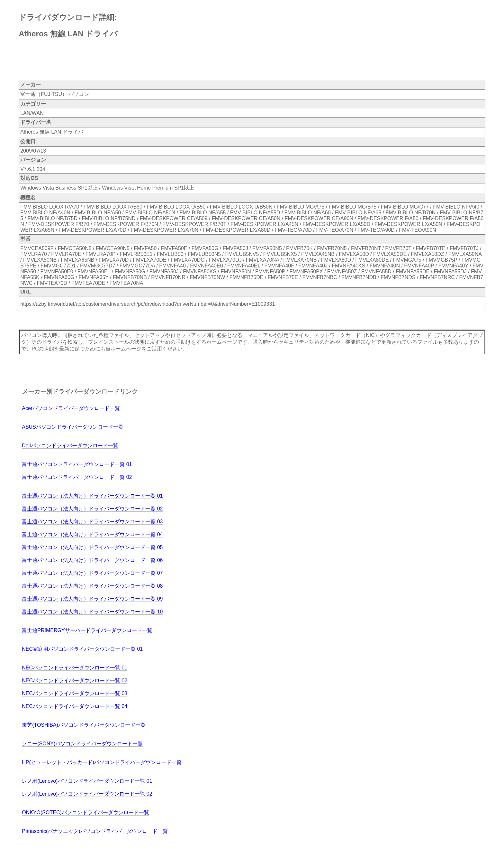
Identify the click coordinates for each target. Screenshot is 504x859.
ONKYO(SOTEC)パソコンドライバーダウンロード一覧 (85, 812)
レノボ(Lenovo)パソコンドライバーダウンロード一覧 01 (87, 781)
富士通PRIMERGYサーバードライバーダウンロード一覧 (87, 630)
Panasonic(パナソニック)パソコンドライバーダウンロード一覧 (95, 831)
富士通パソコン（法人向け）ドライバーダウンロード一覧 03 (92, 522)
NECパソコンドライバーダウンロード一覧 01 (75, 668)
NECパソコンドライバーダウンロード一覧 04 (75, 706)
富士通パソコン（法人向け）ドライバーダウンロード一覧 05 (92, 547)
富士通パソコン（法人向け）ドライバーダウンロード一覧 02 (92, 509)
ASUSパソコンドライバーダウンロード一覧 (73, 427)
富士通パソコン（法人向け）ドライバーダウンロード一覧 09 (92, 599)
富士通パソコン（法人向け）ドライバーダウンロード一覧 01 (92, 496)
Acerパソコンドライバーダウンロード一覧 (71, 408)
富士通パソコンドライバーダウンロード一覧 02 (77, 477)
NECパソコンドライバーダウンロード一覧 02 (75, 681)
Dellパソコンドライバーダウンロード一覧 (70, 446)
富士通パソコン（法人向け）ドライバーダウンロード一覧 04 (92, 534)
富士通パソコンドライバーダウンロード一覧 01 (77, 464)
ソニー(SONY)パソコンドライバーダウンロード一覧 (82, 744)
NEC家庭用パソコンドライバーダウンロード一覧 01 (82, 649)
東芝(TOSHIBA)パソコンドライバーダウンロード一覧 (84, 725)
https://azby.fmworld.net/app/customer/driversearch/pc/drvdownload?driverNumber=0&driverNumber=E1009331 (148, 304)
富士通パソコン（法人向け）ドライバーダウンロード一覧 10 (92, 612)
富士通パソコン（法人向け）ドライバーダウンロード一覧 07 (92, 573)
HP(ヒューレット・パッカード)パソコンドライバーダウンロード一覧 (102, 762)
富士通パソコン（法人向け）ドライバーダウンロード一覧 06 (92, 560)
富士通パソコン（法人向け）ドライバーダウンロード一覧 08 (92, 586)
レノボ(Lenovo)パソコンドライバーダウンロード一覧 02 (87, 794)
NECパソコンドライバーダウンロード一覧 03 (75, 693)
